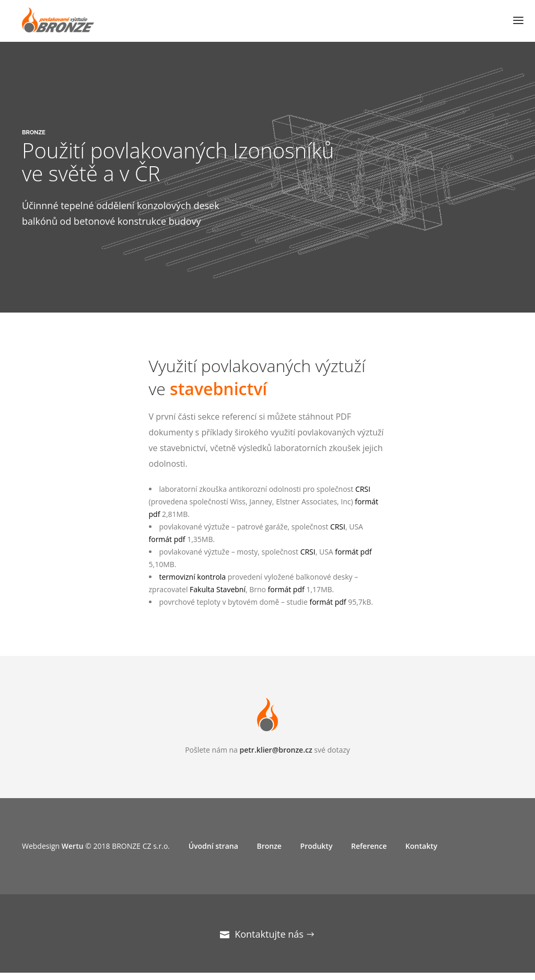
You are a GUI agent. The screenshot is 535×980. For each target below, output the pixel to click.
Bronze (269, 846)
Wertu (73, 846)
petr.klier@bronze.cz (276, 750)
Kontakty (421, 846)
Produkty (317, 846)
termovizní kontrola (193, 577)
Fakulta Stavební (218, 589)
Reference (369, 846)
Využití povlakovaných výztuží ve (257, 377)
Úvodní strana (213, 846)
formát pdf (167, 539)
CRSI (363, 489)
